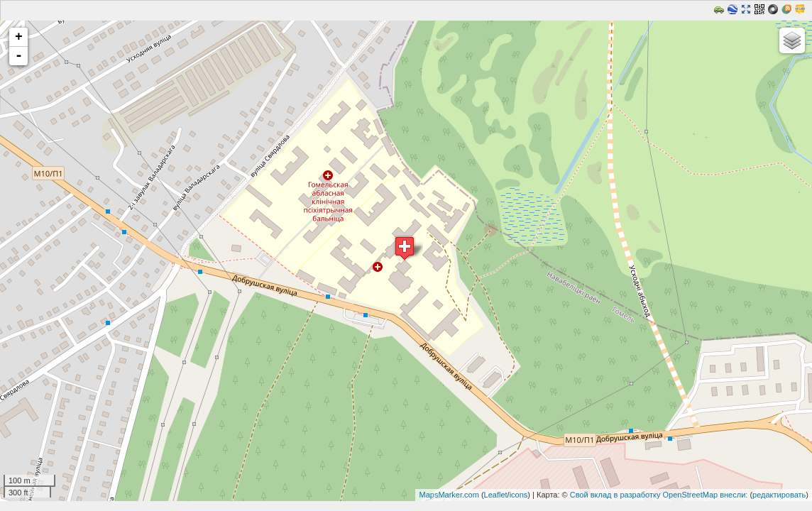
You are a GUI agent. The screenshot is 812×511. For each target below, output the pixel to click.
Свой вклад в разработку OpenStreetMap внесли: (659, 495)
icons (519, 495)
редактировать (779, 495)
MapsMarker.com (449, 495)
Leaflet (496, 495)
